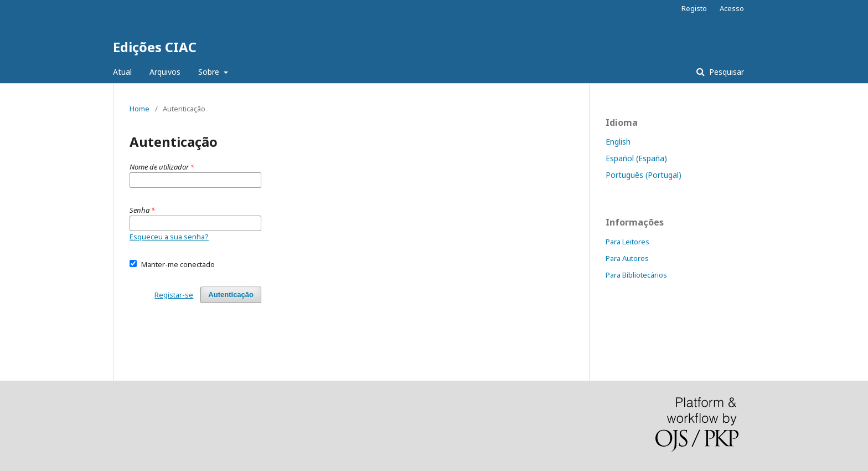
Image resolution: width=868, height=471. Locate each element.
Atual (122, 72)
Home (139, 109)
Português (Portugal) (644, 175)
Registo (694, 8)
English (618, 142)
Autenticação (231, 295)
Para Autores (627, 258)
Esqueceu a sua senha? (169, 237)
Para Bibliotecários (636, 275)
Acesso (732, 8)
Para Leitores (627, 242)
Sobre (210, 72)
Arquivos (165, 72)
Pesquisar (725, 72)
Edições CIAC (155, 47)
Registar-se (174, 295)
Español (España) (636, 158)
